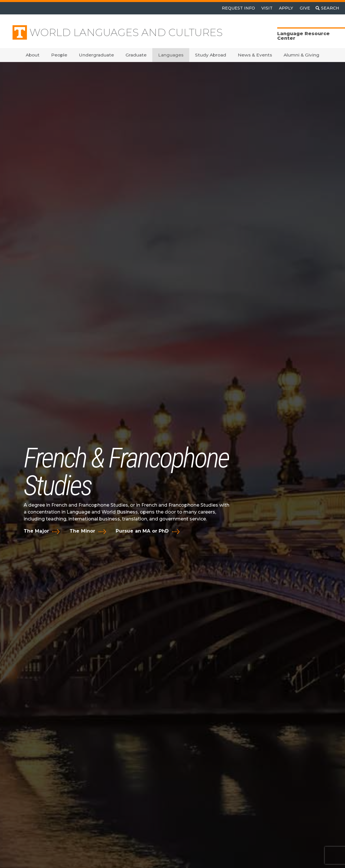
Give (305, 8)
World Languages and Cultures (126, 32)
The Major (36, 531)
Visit (267, 8)
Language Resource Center (303, 36)
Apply (286, 8)
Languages (171, 55)
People (59, 55)
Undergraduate (96, 55)
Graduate (136, 55)
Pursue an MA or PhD (142, 531)
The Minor (82, 531)
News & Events (255, 55)
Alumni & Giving (301, 55)
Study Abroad (211, 55)
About (33, 55)
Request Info (238, 8)
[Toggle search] (327, 8)
